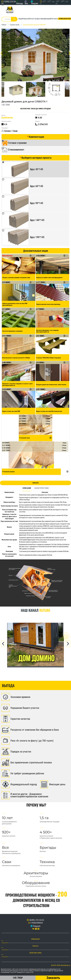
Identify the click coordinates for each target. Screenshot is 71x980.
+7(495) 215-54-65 (9, 2)
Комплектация (36, 137)
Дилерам (47, 19)
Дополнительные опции (36, 251)
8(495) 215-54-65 (35, 920)
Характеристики (41, 488)
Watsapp (20, 3)
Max (26, 3)
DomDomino (7, 118)
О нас (35, 19)
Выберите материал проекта (36, 158)
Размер (37, 121)
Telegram (35, 3)
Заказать (35, 483)
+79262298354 (36, 923)
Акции (21, 19)
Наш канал (36, 610)
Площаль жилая (6, 121)
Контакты (54, 19)
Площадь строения (41, 115)
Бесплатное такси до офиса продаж (36, 109)
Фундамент (5, 128)
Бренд (3, 115)
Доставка (40, 19)
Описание (27, 488)
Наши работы (28, 19)
